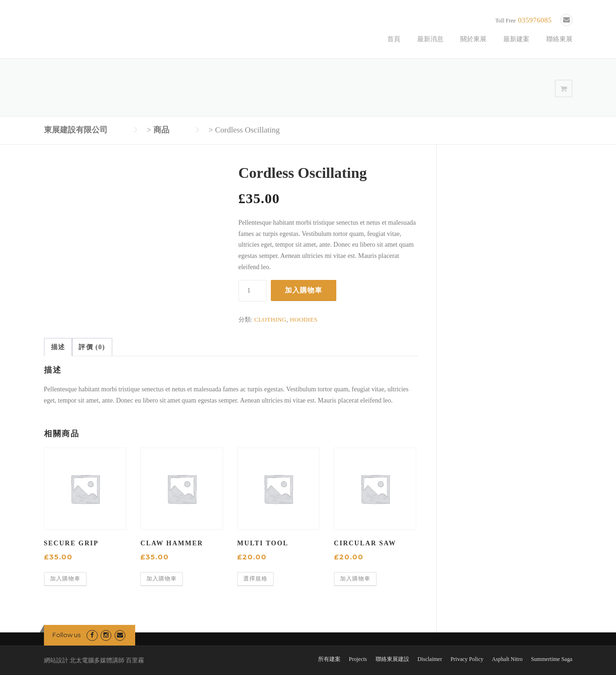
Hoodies (304, 319)
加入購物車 (304, 290)
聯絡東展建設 (392, 659)
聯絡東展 (559, 39)
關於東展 (473, 39)
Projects (358, 659)
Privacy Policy (467, 659)
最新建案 (516, 39)
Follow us (66, 635)
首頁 (394, 39)
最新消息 (430, 39)
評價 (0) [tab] (92, 347)
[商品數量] (253, 291)
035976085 (535, 20)
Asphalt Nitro (507, 659)
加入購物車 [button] (65, 579)
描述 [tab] (58, 347)
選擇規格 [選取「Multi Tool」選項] (255, 579)
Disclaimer (430, 659)
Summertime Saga (551, 659)
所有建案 (329, 659)
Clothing (271, 319)
